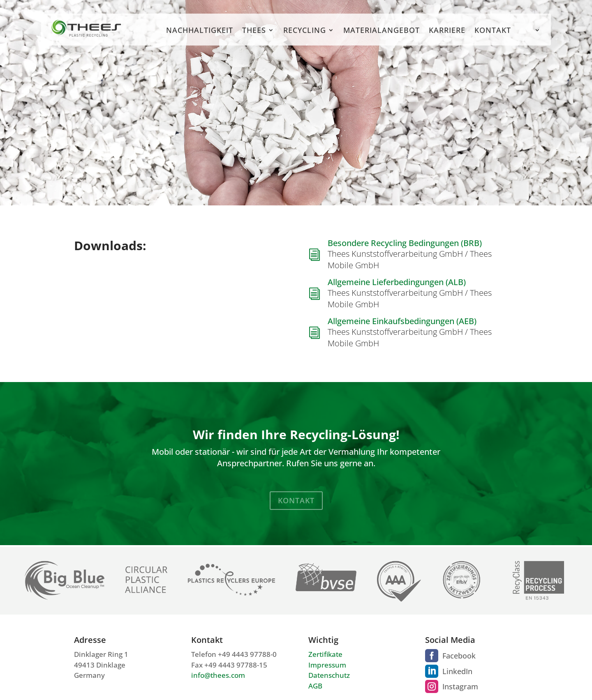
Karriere (447, 36)
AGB (315, 686)
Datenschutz (329, 675)
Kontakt (493, 36)
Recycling (305, 36)
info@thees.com (218, 675)
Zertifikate (325, 654)
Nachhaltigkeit (200, 36)
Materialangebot (382, 36)
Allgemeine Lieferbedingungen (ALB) (397, 282)
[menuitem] (530, 36)
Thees (254, 36)
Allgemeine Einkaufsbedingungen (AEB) (402, 321)
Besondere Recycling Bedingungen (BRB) (405, 243)
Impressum (327, 665)
